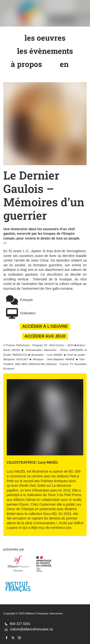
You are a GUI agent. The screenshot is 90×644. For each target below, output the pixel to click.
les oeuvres (45, 36)
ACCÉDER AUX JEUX (45, 335)
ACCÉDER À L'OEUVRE (45, 326)
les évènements (45, 49)
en (64, 62)
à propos (27, 62)
